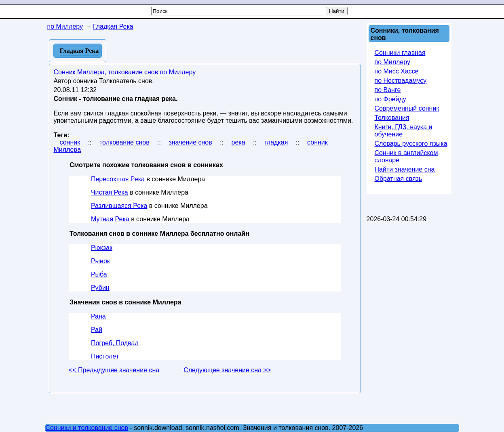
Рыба (99, 274)
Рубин (100, 288)
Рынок (100, 261)
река (238, 142)
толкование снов (124, 142)
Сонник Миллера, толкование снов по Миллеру (125, 72)
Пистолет (105, 356)
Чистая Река (110, 192)
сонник (70, 142)
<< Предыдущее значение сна (114, 370)
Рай (97, 330)
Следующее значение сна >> (227, 370)
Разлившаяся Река (119, 206)
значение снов (190, 142)
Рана (98, 316)
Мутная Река (110, 219)
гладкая (276, 142)
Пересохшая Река (118, 179)
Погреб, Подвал (115, 343)
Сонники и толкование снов (87, 428)
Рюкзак (102, 248)
